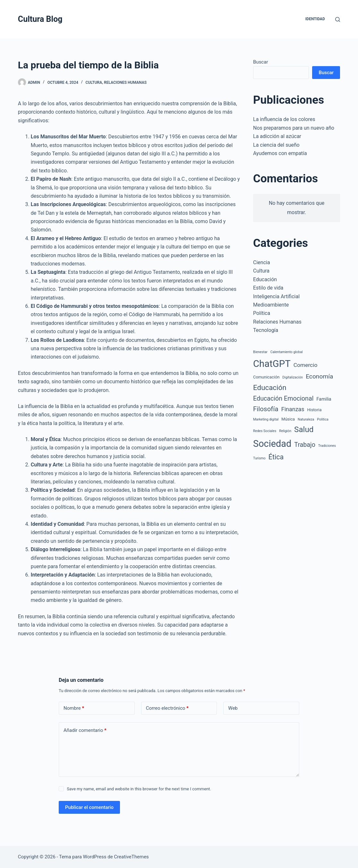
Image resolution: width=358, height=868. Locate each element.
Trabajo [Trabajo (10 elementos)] (305, 445)
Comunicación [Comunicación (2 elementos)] (266, 377)
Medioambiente (271, 305)
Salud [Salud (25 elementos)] (304, 430)
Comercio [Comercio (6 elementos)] (306, 365)
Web (233, 708)
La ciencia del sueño (276, 145)
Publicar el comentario (89, 807)
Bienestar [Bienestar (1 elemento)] (260, 352)
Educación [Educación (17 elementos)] (270, 387)
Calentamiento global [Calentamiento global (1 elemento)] (287, 352)
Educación (265, 279)
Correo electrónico (167, 708)
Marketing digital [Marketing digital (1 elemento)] (266, 419)
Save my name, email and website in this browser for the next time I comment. (139, 789)
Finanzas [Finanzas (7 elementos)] (293, 409)
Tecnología (266, 330)
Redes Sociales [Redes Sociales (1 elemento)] (265, 431)
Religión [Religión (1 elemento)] (285, 431)
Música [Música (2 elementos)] (288, 419)
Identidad (315, 19)
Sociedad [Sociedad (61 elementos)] (272, 444)
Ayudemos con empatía (280, 153)
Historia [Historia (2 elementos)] (315, 410)
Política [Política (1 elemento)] (323, 419)
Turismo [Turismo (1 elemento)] (259, 458)
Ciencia (262, 262)
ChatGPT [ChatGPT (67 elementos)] (272, 364)
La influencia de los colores (284, 119)
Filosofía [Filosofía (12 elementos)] (266, 409)
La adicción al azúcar (277, 136)
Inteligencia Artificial (276, 296)
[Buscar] (338, 19)
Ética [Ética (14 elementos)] (276, 457)
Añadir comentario (85, 730)
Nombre (74, 708)
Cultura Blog (40, 19)
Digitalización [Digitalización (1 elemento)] (293, 377)
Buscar (260, 62)
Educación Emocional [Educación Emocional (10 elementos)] (283, 399)
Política (262, 313)
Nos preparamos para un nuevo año (294, 128)
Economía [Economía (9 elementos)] (319, 376)
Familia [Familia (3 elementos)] (324, 399)
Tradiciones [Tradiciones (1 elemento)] (327, 446)
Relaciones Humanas (125, 82)
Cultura (94, 82)
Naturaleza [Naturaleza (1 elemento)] (306, 419)
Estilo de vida (268, 288)
